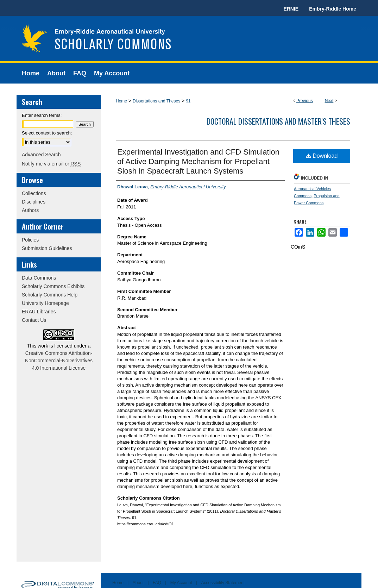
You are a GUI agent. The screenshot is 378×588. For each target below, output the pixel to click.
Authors (30, 210)
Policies (30, 240)
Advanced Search (41, 155)
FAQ (157, 583)
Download (322, 156)
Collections (34, 193)
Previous (305, 101)
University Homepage (45, 303)
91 (188, 101)
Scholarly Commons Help (50, 295)
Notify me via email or (51, 164)
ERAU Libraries (39, 312)
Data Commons (39, 278)
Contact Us (34, 320)
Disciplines (34, 202)
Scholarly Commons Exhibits (53, 286)
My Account (181, 583)
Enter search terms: (42, 115)
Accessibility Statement (223, 583)
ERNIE (291, 9)
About (138, 583)
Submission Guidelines (47, 248)
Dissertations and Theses (156, 101)
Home (121, 101)
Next (329, 101)
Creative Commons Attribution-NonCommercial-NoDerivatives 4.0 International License (59, 361)
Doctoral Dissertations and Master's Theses (278, 121)
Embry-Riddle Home (333, 9)
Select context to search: (47, 133)
